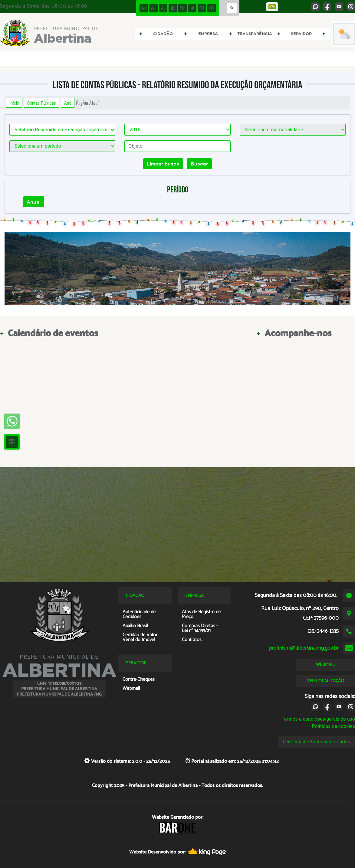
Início (14, 103)
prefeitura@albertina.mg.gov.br (304, 648)
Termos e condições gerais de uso (318, 719)
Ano (68, 103)
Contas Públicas (42, 103)
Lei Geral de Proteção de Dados (316, 742)
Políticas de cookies (334, 726)
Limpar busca (163, 164)
